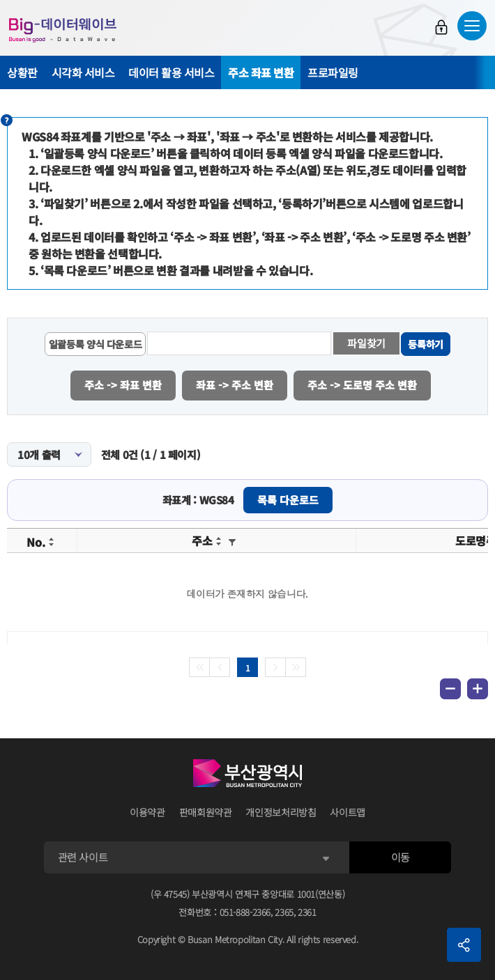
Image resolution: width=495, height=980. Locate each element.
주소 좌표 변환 (261, 72)
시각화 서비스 (83, 72)
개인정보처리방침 (281, 811)
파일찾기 (368, 343)
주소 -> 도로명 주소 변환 (364, 384)
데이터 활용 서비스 (171, 72)
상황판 (22, 72)
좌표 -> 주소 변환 (235, 384)
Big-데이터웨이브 (63, 30)
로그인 (441, 27)
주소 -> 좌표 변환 (123, 384)
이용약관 (147, 811)
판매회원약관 (206, 811)
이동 (401, 856)
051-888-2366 (245, 911)
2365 (284, 911)
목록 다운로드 (288, 499)
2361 (307, 911)
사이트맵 (348, 811)
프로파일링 (333, 72)
